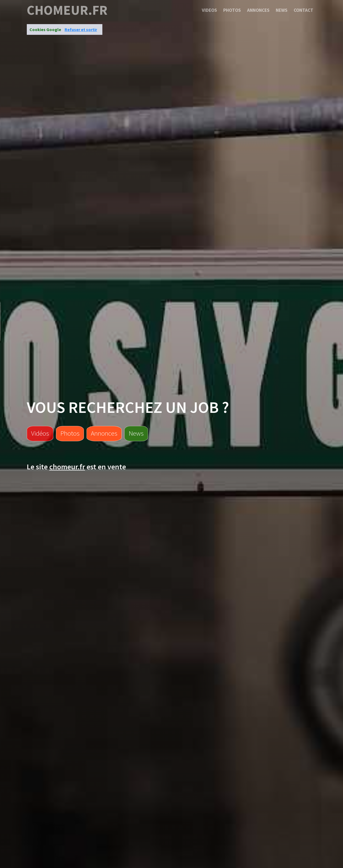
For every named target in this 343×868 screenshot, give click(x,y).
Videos (209, 10)
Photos (232, 10)
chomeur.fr (67, 10)
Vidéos (40, 433)
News (282, 10)
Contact (303, 10)
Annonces (258, 10)
